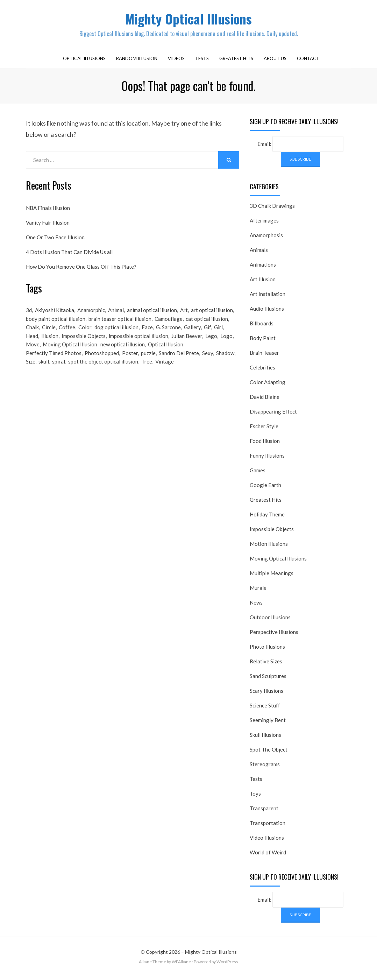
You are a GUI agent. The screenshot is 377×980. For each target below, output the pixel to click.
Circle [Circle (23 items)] (49, 333)
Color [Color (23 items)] (85, 333)
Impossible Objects (272, 533)
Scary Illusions (266, 695)
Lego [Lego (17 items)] (211, 343)
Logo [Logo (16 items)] (226, 343)
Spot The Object (269, 754)
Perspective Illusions (274, 636)
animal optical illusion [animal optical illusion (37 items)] (152, 315)
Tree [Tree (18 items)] (147, 371)
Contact (308, 62)
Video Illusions (267, 842)
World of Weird (268, 856)
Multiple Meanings (272, 577)
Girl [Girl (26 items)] (218, 333)
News (256, 607)
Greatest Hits (236, 62)
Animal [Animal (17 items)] (116, 315)
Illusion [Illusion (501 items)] (50, 343)
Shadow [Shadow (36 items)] (225, 362)
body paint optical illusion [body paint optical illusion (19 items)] (56, 324)
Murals (258, 592)
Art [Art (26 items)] (184, 315)
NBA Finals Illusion (48, 212)
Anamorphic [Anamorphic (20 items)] (91, 315)
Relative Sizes (266, 665)
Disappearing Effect (273, 416)
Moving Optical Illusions (278, 563)
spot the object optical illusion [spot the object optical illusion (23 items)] (103, 371)
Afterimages (264, 225)
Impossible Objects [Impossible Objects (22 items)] (84, 343)
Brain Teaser (264, 357)
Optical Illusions (84, 62)
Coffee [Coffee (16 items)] (67, 333)
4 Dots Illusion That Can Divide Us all (69, 256)
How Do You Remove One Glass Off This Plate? (81, 270)
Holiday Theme (267, 519)
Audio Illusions (267, 313)
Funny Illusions (267, 460)
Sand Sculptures (268, 680)
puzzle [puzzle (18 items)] (148, 362)
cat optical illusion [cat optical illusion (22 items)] (207, 324)
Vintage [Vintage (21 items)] (165, 371)
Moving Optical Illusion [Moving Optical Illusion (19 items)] (70, 352)
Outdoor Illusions (270, 621)
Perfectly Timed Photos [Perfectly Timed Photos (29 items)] (54, 362)
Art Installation (268, 298)
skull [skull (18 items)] (44, 371)
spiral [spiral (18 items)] (59, 371)
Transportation (268, 827)
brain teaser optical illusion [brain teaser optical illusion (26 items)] (120, 324)
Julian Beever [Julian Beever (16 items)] (187, 343)
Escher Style (264, 430)
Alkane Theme (152, 966)
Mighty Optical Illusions (188, 20)
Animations (263, 269)
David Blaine (265, 401)
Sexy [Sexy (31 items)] (208, 362)
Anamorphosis (266, 239)
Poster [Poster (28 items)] (130, 362)
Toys (255, 798)
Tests (202, 62)
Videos (176, 62)
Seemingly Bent (268, 724)
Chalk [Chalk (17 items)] (32, 333)
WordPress (227, 966)
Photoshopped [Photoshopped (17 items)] (102, 362)
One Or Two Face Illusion (55, 241)
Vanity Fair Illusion (48, 226)
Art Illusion (263, 283)
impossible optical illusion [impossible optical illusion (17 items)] (138, 343)
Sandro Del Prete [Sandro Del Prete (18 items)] (179, 362)
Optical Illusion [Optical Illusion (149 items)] (166, 352)
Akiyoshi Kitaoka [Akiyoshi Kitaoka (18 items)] (55, 315)
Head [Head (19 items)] (32, 343)
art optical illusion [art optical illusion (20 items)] (212, 315)
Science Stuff (265, 710)
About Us (275, 62)
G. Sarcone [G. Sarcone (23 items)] (168, 333)
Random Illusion (137, 62)
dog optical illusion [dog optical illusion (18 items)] (116, 333)
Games (258, 474)
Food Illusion (265, 445)
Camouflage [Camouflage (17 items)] (169, 324)
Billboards (262, 327)
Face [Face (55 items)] (147, 333)
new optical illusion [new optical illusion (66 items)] (123, 352)
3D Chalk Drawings (272, 210)
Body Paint (263, 342)
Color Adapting (268, 386)
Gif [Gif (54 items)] (207, 333)
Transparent (264, 812)
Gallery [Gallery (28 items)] (192, 333)
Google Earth (265, 489)
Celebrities (262, 372)
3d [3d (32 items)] (29, 315)
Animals (259, 254)
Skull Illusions (265, 739)
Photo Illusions (267, 651)
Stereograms (265, 768)
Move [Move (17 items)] (33, 352)
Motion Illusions (269, 548)
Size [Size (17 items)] (31, 371)
